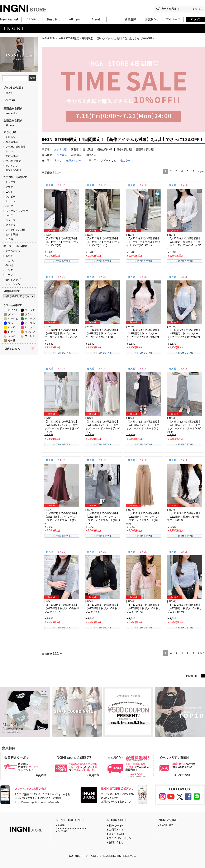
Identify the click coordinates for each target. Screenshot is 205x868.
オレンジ (30, 332)
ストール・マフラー (17, 211)
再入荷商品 (12, 142)
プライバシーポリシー (121, 838)
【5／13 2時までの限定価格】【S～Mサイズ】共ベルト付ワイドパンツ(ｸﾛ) (61, 242)
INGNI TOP (48, 39)
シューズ (10, 220)
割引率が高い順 (145, 149)
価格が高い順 (124, 149)
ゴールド (30, 336)
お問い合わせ (116, 842)
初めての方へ (116, 826)
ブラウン (30, 314)
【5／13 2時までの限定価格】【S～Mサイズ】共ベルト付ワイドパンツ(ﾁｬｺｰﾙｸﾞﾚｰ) (143, 242)
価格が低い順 (105, 149)
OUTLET (10, 101)
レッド (12, 332)
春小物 (9, 265)
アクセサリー (13, 225)
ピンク (9, 270)
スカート (10, 201)
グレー (12, 314)
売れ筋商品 (12, 156)
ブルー (12, 323)
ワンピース (12, 197)
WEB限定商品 (13, 161)
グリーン (30, 319)
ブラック (30, 310)
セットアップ (13, 280)
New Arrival (12, 113)
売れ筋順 (88, 149)
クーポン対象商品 (15, 147)
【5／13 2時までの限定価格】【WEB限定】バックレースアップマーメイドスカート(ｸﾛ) (143, 425)
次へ (202, 171)
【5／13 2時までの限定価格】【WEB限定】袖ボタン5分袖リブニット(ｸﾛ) (103, 608)
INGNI (9, 93)
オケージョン (13, 284)
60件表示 (91, 155)
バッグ (9, 215)
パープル (30, 323)
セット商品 (12, 234)
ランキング (12, 166)
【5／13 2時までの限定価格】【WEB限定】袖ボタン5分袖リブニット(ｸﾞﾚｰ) (62, 608)
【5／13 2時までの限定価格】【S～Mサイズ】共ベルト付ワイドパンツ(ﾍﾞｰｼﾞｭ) (102, 242)
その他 (9, 239)
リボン (9, 275)
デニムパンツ (13, 251)
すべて (58, 161)
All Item (10, 125)
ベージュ (13, 319)
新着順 (75, 149)
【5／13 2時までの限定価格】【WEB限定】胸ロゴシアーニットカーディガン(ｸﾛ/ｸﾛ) (102, 334)
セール (9, 151)
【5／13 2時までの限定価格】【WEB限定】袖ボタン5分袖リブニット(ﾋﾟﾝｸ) (144, 608)
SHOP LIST (166, 826)
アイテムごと (109, 161)
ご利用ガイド (116, 830)
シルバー (13, 336)
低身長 (9, 256)
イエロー (13, 327)
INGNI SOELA (13, 171)
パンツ (9, 206)
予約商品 (10, 137)
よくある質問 (116, 834)
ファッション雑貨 (15, 230)
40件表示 (76, 155)
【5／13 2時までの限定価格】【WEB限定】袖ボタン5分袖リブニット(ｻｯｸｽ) (185, 608)
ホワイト (13, 310)
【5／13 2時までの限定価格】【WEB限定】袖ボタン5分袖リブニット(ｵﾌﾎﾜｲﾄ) (185, 517)
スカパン (10, 260)
